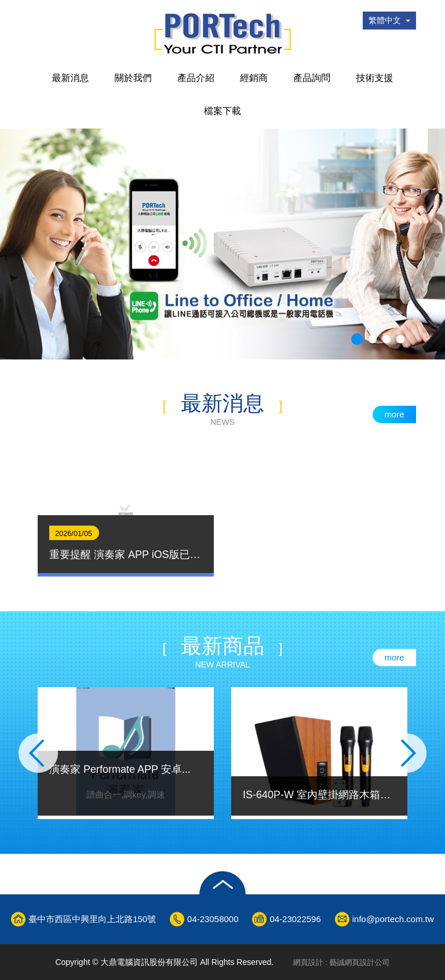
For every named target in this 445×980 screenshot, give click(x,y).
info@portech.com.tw (393, 919)
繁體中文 (389, 20)
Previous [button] (35, 753)
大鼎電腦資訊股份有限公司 (222, 34)
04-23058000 (213, 919)
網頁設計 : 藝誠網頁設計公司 (342, 962)
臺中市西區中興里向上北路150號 (92, 919)
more (394, 414)
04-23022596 (295, 919)
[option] (126, 511)
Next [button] (410, 753)
